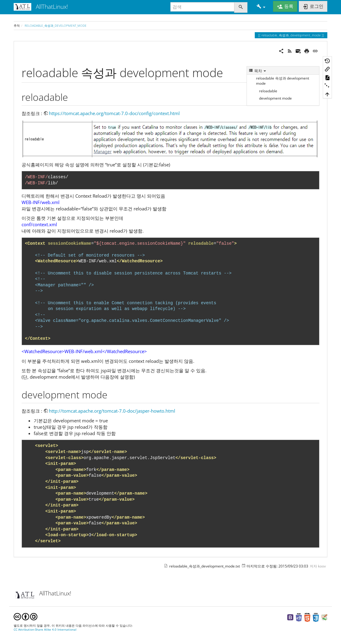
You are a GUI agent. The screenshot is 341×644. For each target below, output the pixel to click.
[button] (261, 7)
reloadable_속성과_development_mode (56, 26)
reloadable (268, 91)
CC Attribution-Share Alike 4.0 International (45, 630)
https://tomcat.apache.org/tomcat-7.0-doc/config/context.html (114, 113)
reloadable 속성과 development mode (283, 81)
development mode (275, 98)
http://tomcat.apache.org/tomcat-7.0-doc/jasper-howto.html (112, 411)
